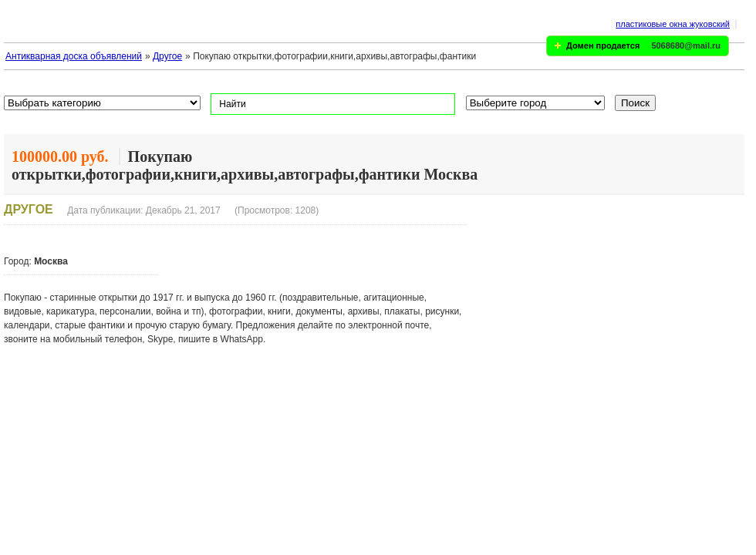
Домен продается (603, 45)
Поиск (635, 103)
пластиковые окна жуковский (673, 24)
